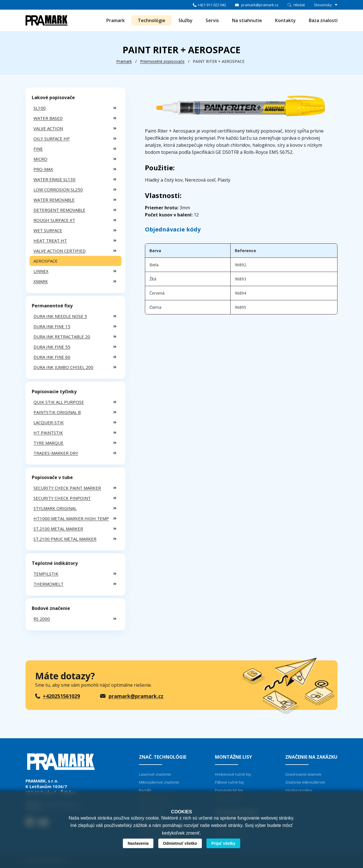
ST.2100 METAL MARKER (58, 529)
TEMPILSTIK (46, 574)
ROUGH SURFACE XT (54, 220)
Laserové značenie (155, 774)
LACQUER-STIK (49, 422)
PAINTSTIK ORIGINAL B (57, 412)
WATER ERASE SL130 (54, 179)
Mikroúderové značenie (159, 782)
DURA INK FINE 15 (52, 326)
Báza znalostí (323, 20)
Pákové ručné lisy (229, 782)
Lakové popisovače (53, 97)
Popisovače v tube (52, 477)
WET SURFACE (48, 230)
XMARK (41, 281)
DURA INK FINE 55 (52, 347)
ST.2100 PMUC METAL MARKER (65, 539)
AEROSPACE (46, 261)
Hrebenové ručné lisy (233, 774)
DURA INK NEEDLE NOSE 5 (60, 316)
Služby (185, 20)
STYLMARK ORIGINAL (55, 508)
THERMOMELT (48, 584)
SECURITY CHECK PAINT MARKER (67, 488)
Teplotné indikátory (55, 563)
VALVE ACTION (48, 128)
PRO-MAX (43, 169)
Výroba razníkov (299, 790)
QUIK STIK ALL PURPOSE (59, 402)
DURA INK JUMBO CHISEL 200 (63, 367)
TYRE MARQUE (48, 443)
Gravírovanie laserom (303, 774)
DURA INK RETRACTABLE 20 (62, 337)
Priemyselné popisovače (162, 61)
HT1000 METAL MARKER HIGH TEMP (71, 518)
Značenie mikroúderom (305, 782)
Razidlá (145, 790)
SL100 (40, 108)
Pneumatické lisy (229, 790)
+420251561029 (61, 696)
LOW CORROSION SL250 (58, 190)
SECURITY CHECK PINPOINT (62, 498)
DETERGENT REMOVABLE (59, 210)
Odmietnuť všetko (180, 843)
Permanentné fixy (52, 306)
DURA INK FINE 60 (52, 357)
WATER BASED (48, 118)
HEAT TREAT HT (50, 241)
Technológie (152, 20)
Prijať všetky (223, 843)
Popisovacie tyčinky (54, 392)
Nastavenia (138, 843)
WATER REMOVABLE (54, 200)
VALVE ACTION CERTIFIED (60, 251)
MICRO (40, 159)
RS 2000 (42, 619)
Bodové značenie (51, 608)
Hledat (299, 5)
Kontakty (285, 20)
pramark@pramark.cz (260, 5)
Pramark (116, 20)
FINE (38, 149)
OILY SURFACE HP (52, 139)
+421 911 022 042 (212, 5)
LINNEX (41, 271)
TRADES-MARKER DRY (56, 453)
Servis (212, 20)
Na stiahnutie (247, 20)
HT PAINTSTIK (48, 433)
